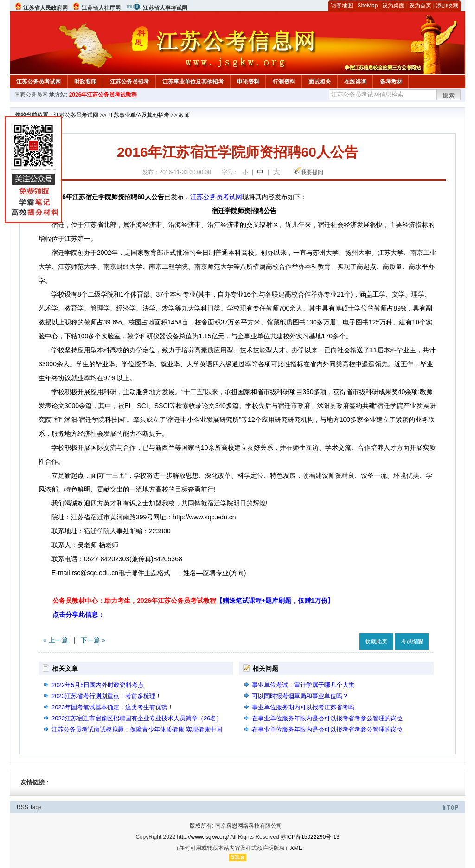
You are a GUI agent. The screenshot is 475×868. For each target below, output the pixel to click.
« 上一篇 (56, 640)
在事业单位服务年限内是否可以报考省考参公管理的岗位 (327, 718)
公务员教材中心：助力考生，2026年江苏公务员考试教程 (193, 601)
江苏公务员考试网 (39, 82)
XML (296, 848)
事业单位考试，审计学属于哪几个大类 (303, 685)
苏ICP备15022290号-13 (310, 837)
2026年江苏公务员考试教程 (103, 95)
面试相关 (320, 82)
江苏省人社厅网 (101, 8)
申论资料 (248, 82)
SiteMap (368, 6)
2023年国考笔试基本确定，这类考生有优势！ (112, 707)
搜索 (449, 96)
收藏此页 (376, 641)
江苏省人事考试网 (165, 8)
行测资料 (284, 82)
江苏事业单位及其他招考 (193, 82)
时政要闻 (85, 82)
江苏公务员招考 (129, 82)
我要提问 (312, 172)
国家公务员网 (31, 95)
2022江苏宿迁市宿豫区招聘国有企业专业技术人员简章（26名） (137, 718)
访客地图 (342, 6)
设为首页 (420, 6)
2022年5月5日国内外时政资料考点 (98, 685)
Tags (35, 807)
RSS (22, 807)
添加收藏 (447, 6)
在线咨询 (355, 82)
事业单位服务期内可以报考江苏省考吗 (303, 707)
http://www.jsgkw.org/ (203, 837)
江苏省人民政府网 (45, 8)
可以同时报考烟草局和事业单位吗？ (300, 696)
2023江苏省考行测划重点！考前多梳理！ (106, 696)
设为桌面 (393, 6)
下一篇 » (93, 640)
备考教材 (391, 82)
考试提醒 (412, 641)
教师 (184, 115)
